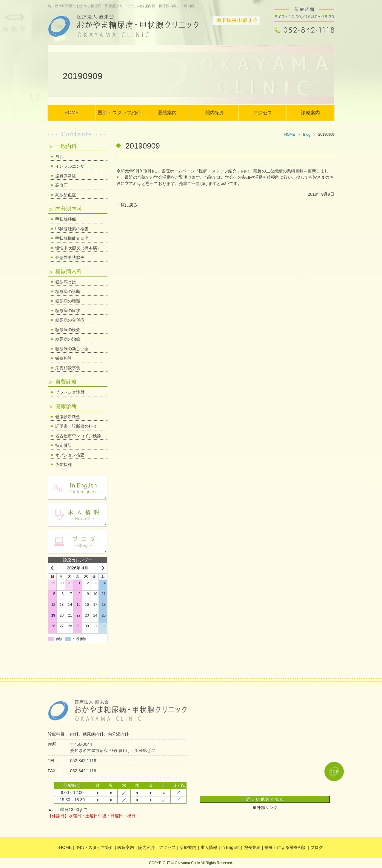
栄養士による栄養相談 (285, 847)
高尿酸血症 (66, 195)
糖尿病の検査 (68, 330)
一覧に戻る (127, 205)
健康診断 (66, 406)
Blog (307, 135)
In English (231, 847)
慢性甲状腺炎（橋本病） (78, 248)
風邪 (59, 157)
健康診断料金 (68, 417)
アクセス (263, 113)
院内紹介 (215, 113)
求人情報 (209, 847)
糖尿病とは (66, 282)
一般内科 (66, 146)
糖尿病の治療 (68, 339)
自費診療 (66, 382)
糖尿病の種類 (68, 301)
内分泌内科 (69, 209)
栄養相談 (64, 358)
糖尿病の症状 (68, 311)
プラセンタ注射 (70, 392)
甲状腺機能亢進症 (72, 238)
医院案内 (167, 113)
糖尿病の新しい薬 (72, 349)
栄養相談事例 (68, 368)
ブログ (317, 847)
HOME (72, 113)
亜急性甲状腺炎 (70, 257)
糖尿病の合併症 (70, 320)
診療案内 (310, 113)
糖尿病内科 (69, 271)
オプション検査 (70, 455)
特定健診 (64, 445)
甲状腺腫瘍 (66, 219)
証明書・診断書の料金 (76, 426)
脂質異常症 (66, 176)
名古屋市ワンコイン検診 (78, 436)
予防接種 (64, 464)
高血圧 (61, 185)
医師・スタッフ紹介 (119, 113)
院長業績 (252, 847)
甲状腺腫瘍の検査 (72, 229)
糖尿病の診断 (68, 291)
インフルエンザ (70, 166)
